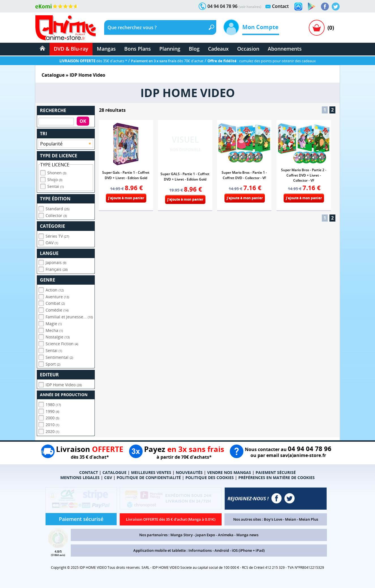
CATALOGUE (114, 472)
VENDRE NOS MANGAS (229, 472)
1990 (52, 411)
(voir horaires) (250, 7)
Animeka (226, 535)
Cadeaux (218, 49)
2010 (52, 425)
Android (222, 550)
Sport (53, 364)
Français (57, 269)
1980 (53, 404)
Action (55, 290)
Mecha (54, 330)
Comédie (57, 310)
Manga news (247, 535)
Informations (200, 550)
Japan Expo (205, 535)
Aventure (57, 297)
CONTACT (89, 472)
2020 (52, 431)
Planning (170, 49)
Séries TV (57, 236)
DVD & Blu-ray (71, 49)
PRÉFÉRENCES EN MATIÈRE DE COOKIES (277, 478)
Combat (55, 303)
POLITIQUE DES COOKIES (210, 478)
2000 (52, 418)
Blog (194, 49)
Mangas (106, 49)
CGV (108, 478)
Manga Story (182, 535)
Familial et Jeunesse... (69, 317)
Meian (291, 519)
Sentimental (59, 357)
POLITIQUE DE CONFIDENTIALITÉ (149, 478)
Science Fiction (62, 344)
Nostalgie (58, 337)
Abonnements (285, 49)
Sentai (55, 186)
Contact (280, 6)
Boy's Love (273, 519)
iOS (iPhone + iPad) (248, 550)
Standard (57, 209)
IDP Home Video (64, 385)
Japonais (56, 262)
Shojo (55, 180)
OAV (52, 243)
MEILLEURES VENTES (151, 472)
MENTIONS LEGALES (80, 478)
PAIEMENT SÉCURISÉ (276, 472)
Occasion (248, 49)
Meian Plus (308, 519)
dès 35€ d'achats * (93, 61)
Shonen (57, 173)
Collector (56, 215)
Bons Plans (138, 49)
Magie (54, 324)
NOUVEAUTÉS (189, 472)
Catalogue (53, 75)
